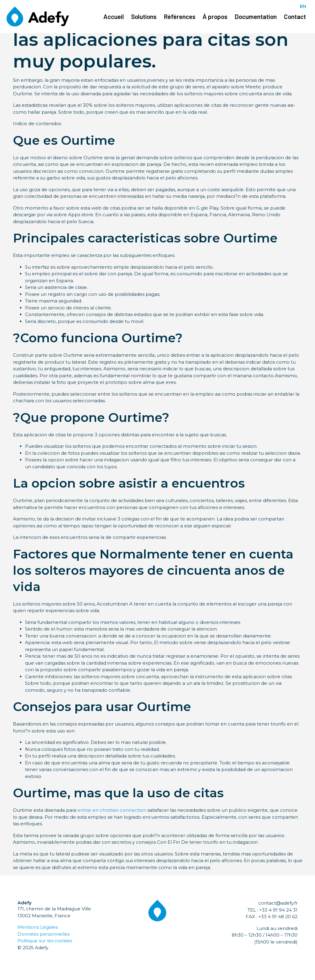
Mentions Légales (38, 927)
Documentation (256, 16)
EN (303, 6)
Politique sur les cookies (45, 941)
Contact (295, 16)
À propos (215, 16)
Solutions (144, 16)
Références (180, 16)
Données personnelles (44, 934)
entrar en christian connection (112, 810)
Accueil (114, 16)
